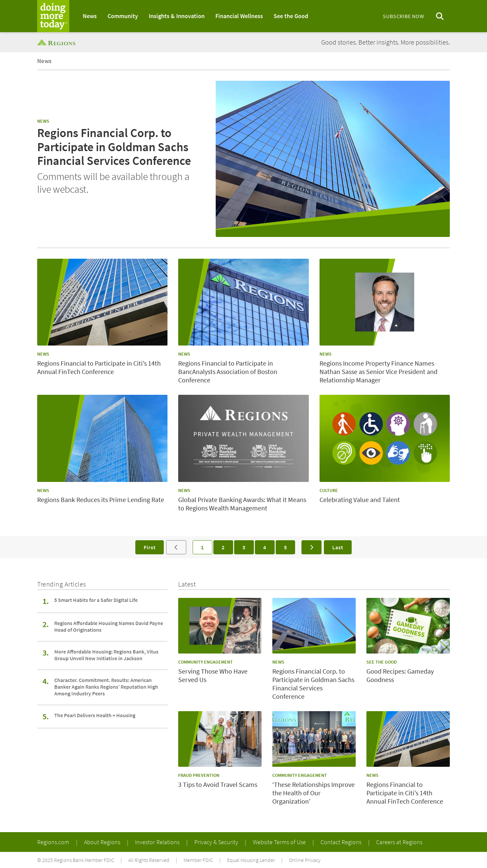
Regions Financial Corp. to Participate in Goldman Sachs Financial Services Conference (114, 147)
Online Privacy (305, 860)
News (90, 16)
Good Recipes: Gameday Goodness (400, 675)
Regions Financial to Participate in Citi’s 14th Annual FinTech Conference (99, 367)
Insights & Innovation (177, 16)
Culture (329, 490)
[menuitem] (90, 16)
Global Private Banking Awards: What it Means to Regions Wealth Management (242, 504)
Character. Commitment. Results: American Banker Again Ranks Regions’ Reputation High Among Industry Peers (106, 687)
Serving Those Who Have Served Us (213, 675)
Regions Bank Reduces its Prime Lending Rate (101, 500)
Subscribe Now (403, 16)
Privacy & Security (217, 842)
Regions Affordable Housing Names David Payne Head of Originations (109, 626)
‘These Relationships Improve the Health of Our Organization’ (314, 793)
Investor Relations (158, 842)
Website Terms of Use (280, 842)
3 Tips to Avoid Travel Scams (218, 784)
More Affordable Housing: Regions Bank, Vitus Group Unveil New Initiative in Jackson (106, 655)
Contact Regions (342, 842)
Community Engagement (205, 662)
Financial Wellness (239, 16)
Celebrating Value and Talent (360, 500)
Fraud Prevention (199, 775)
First (150, 547)
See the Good (291, 16)
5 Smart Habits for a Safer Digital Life (96, 600)
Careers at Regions (399, 842)
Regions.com (54, 842)
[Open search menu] (440, 16)
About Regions (103, 842)
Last (338, 547)
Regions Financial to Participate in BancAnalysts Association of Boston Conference (228, 371)
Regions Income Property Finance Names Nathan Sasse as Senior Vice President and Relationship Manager (378, 371)
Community (123, 16)
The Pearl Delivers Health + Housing (95, 715)
